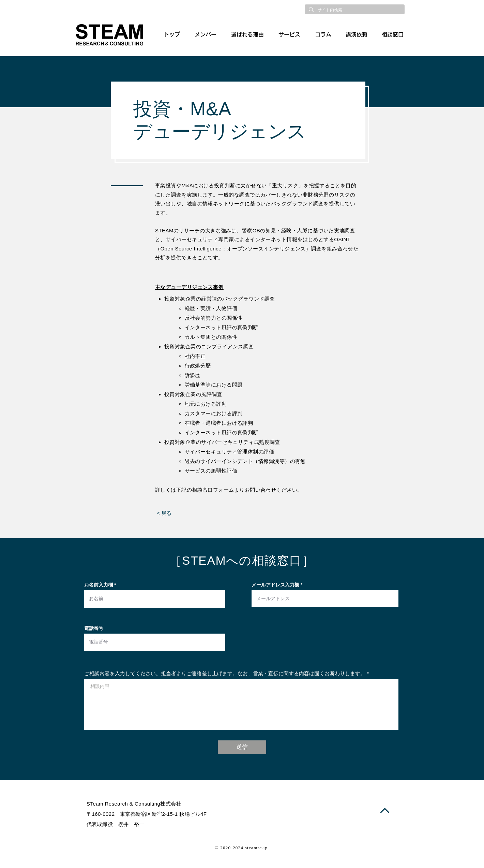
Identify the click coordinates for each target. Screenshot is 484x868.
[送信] (242, 747)
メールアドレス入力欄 (275, 585)
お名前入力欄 (99, 585)
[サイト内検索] (354, 10)
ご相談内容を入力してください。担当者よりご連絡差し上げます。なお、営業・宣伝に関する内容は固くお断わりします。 (225, 673)
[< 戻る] (164, 513)
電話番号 (94, 628)
